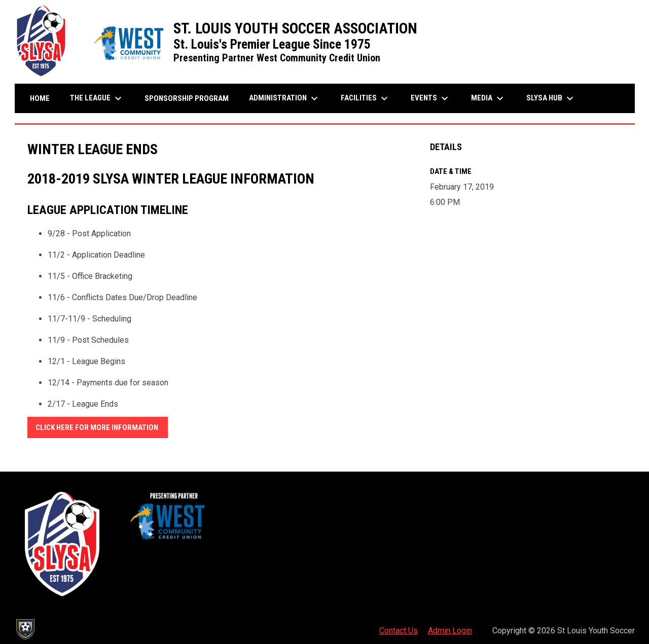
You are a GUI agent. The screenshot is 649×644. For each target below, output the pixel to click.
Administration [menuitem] (285, 98)
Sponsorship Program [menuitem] (190, 98)
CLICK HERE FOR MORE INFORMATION (98, 427)
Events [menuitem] (431, 98)
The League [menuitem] (97, 98)
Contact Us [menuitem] (399, 631)
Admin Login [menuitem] (450, 631)
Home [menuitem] (40, 98)
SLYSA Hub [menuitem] (551, 98)
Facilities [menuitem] (366, 98)
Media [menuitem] (489, 98)
